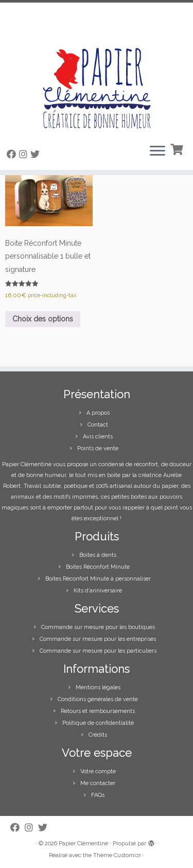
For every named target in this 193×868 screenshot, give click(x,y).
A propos (98, 413)
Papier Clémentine (83, 844)
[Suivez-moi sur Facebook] (13, 154)
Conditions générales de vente (98, 699)
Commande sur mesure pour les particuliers (98, 651)
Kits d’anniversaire (98, 591)
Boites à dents (98, 555)
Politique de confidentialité (98, 723)
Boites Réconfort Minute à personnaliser (98, 579)
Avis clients (98, 437)
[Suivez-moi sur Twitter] (37, 154)
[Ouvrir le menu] (157, 151)
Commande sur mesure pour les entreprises (98, 639)
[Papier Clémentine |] (97, 69)
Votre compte (98, 771)
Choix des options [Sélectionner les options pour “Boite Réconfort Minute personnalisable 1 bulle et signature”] (43, 319)
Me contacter (98, 783)
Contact (98, 425)
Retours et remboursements (98, 711)
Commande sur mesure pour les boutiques (98, 627)
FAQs (98, 795)
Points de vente (98, 448)
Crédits (98, 735)
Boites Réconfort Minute (98, 567)
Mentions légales (98, 687)
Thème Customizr (117, 855)
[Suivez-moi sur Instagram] (25, 154)
